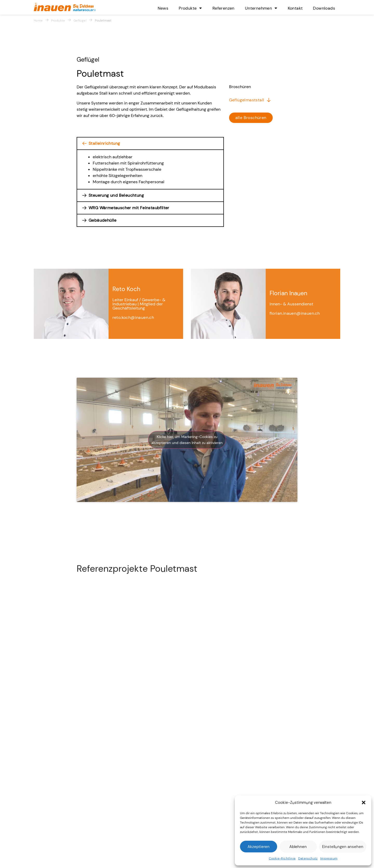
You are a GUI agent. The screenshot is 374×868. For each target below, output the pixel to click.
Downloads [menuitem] (324, 8)
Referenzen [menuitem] (223, 8)
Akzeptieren (259, 847)
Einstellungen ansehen (343, 847)
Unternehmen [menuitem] (261, 8)
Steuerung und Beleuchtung (116, 195)
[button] (364, 803)
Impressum (329, 858)
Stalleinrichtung (104, 143)
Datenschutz (308, 858)
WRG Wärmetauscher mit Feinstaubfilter (129, 208)
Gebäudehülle (103, 220)
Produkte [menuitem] (190, 8)
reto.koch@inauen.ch (133, 370)
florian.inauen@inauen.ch (295, 366)
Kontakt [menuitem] (295, 8)
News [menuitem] (163, 8)
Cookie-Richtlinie (282, 858)
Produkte (58, 21)
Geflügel (80, 21)
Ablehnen (298, 847)
